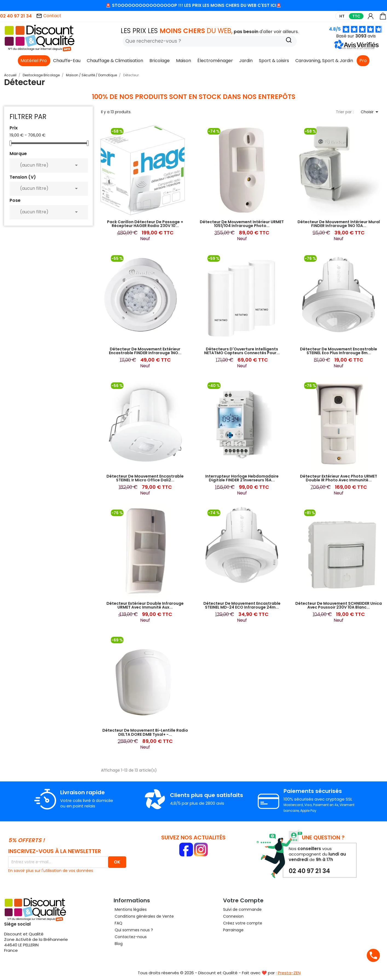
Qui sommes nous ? (133, 930)
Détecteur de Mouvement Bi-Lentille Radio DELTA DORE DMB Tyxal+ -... (145, 732)
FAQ (118, 923)
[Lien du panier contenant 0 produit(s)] (383, 19)
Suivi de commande (242, 909)
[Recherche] (289, 41)
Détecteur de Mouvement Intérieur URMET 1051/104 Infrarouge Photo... (242, 224)
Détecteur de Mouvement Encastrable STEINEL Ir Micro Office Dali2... (145, 478)
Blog (118, 944)
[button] (357, 48)
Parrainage (233, 930)
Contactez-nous (130, 937)
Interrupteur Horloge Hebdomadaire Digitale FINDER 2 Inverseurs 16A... (242, 478)
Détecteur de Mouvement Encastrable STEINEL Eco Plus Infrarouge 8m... (339, 351)
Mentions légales (130, 909)
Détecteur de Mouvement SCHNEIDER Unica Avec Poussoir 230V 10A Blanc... (339, 605)
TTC (356, 16)
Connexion (233, 916)
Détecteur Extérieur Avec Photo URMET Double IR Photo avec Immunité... (339, 478)
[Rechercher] (210, 41)
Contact (49, 16)
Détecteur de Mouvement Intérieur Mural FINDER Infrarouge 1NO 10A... (339, 224)
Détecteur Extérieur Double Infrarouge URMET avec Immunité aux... (145, 605)
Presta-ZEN (289, 973)
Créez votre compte (243, 923)
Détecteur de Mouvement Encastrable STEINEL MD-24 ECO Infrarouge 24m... (242, 605)
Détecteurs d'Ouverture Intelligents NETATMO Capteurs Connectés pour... (242, 351)
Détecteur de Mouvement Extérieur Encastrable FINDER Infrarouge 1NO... (145, 351)
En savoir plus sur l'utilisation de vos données (51, 871)
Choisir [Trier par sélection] (370, 112)
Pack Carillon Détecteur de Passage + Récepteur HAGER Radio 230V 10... (145, 224)
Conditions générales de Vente (144, 916)
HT (342, 16)
